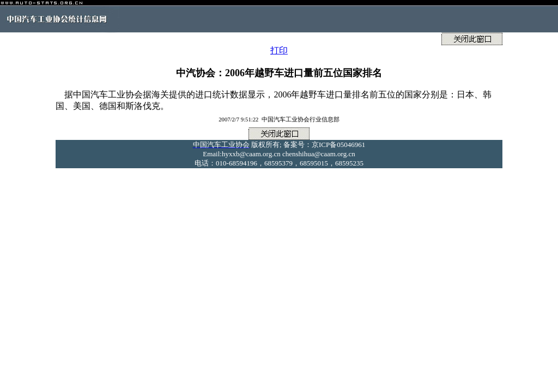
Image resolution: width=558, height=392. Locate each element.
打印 (279, 50)
